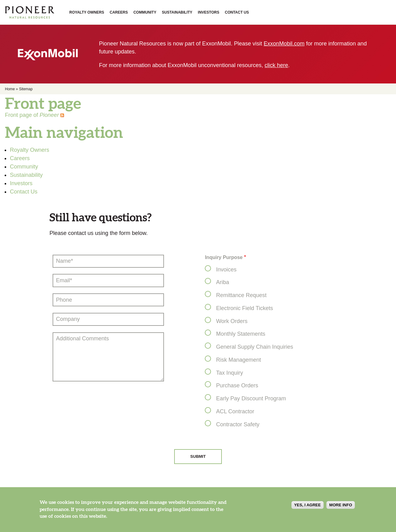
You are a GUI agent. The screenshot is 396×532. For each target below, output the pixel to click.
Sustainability (177, 12)
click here (276, 65)
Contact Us (237, 12)
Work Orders (232, 321)
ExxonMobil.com (284, 44)
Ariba (222, 282)
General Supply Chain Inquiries (254, 347)
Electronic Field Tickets (244, 308)
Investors (209, 12)
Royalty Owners (87, 12)
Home (10, 89)
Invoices (226, 270)
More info (341, 508)
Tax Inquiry (229, 373)
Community (145, 12)
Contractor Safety (238, 424)
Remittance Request (241, 295)
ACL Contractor (235, 411)
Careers (119, 12)
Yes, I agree (308, 508)
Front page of (32, 115)
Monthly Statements (241, 334)
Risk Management (238, 360)
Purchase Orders (237, 385)
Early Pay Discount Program (251, 398)
